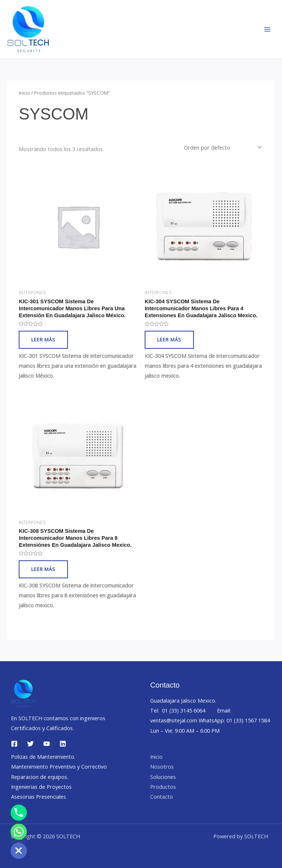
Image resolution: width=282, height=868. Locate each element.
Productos (163, 787)
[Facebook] (14, 744)
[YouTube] (47, 744)
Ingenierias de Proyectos (41, 787)
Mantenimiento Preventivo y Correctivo (59, 766)
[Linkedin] (63, 744)
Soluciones (163, 777)
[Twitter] (30, 744)
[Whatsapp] (19, 832)
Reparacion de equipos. (40, 777)
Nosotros (162, 766)
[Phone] (19, 813)
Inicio (24, 93)
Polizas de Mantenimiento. (43, 757)
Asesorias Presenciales (39, 796)
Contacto (162, 796)
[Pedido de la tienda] (222, 148)
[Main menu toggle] (267, 29)
